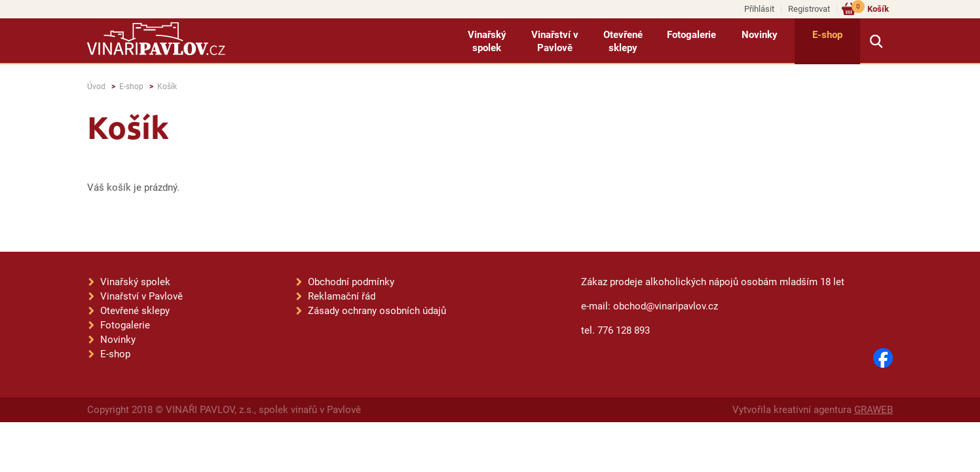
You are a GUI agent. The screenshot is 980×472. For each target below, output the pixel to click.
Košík (870, 8)
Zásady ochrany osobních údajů (377, 311)
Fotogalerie (691, 35)
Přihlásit (759, 9)
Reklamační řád (342, 296)
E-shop (827, 35)
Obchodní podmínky (351, 282)
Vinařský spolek (487, 41)
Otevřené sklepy (623, 41)
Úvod (96, 87)
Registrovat (809, 9)
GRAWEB (874, 410)
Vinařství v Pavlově (555, 41)
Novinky (760, 35)
